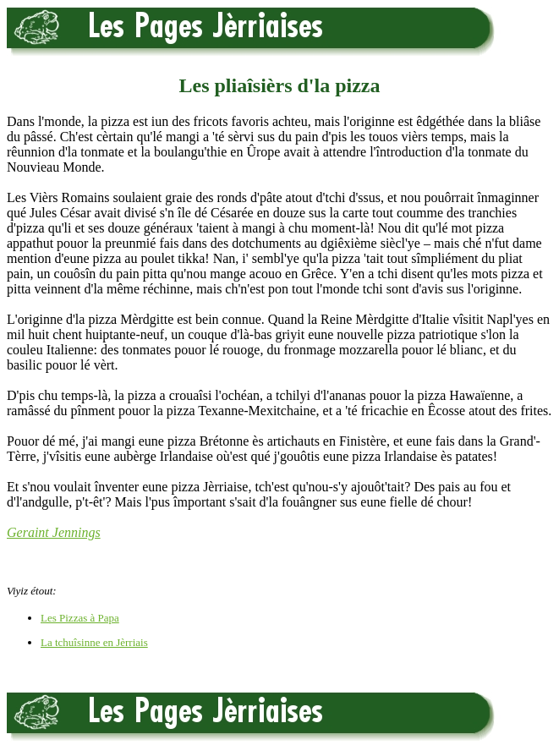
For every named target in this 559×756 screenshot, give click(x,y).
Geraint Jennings (54, 532)
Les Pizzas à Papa (80, 618)
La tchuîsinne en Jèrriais (94, 642)
